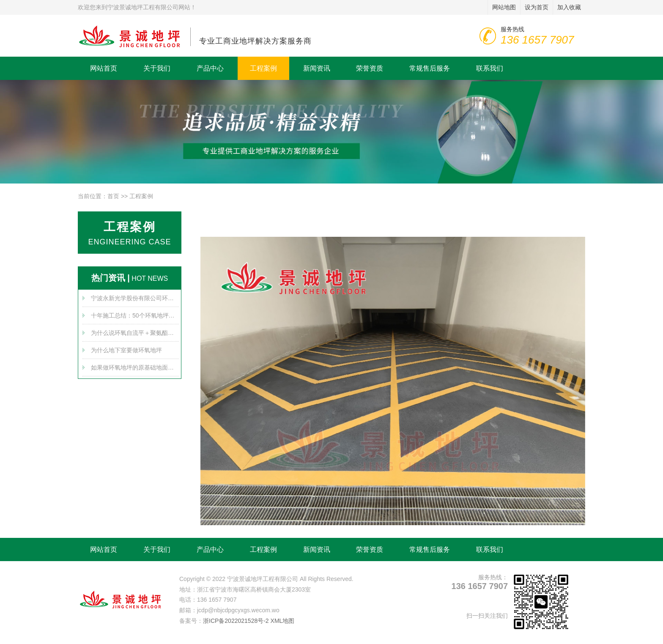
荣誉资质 (370, 68)
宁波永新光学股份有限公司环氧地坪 (135, 298)
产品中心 (210, 68)
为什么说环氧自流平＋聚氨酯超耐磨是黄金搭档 (135, 333)
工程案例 (263, 68)
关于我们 (157, 68)
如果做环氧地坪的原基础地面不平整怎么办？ (135, 367)
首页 (113, 196)
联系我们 (490, 68)
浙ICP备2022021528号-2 (236, 621)
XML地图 (283, 621)
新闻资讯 (317, 68)
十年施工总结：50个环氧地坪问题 (135, 315)
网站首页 (104, 68)
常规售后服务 (430, 68)
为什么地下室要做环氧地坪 (126, 350)
